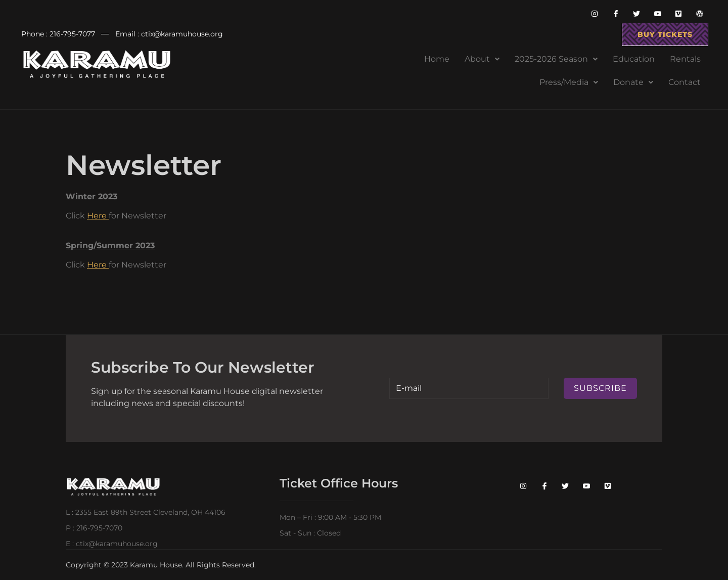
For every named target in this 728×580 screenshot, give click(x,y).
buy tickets (665, 34)
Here (97, 216)
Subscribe (600, 388)
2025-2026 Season (556, 59)
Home (437, 59)
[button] (482, 59)
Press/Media (569, 82)
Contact (685, 82)
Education (634, 59)
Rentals (685, 59)
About (482, 59)
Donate (633, 82)
